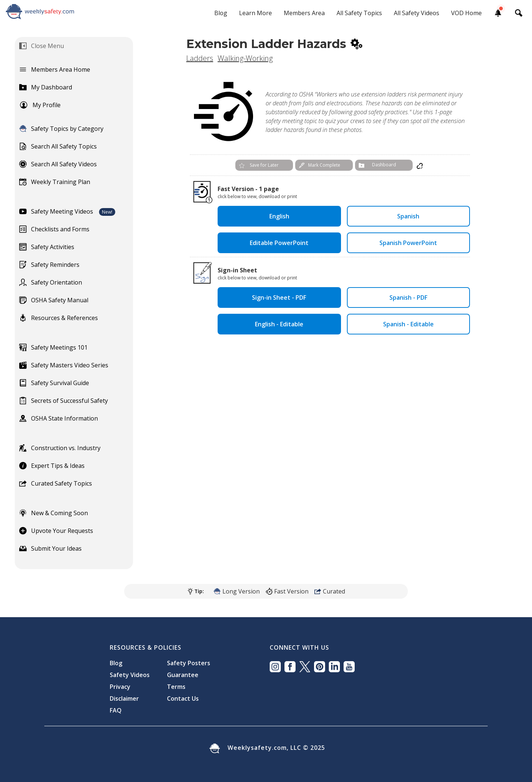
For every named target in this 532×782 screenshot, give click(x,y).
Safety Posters (189, 663)
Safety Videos (130, 675)
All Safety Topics (359, 13)
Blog (221, 13)
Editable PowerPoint (279, 243)
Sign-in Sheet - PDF (279, 297)
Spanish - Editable (408, 324)
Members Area (304, 13)
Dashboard (384, 165)
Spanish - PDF (408, 297)
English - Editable (279, 324)
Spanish (408, 216)
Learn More (255, 13)
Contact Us (183, 698)
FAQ (116, 710)
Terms (176, 687)
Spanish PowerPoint (408, 243)
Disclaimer (124, 698)
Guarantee (183, 675)
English (279, 216)
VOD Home (466, 13)
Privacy (120, 687)
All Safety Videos (417, 13)
